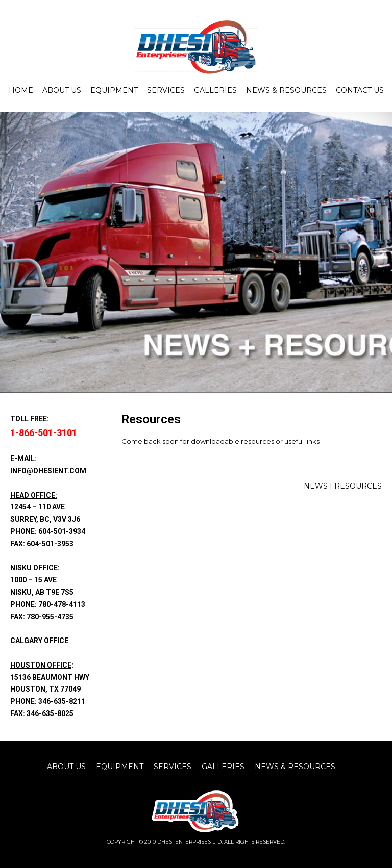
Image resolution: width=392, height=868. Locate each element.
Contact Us (360, 90)
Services (166, 90)
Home (21, 90)
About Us (62, 90)
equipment (120, 767)
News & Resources (286, 90)
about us (66, 767)
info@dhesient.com (48, 471)
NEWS (316, 486)
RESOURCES (358, 486)
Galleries (215, 90)
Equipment (114, 90)
